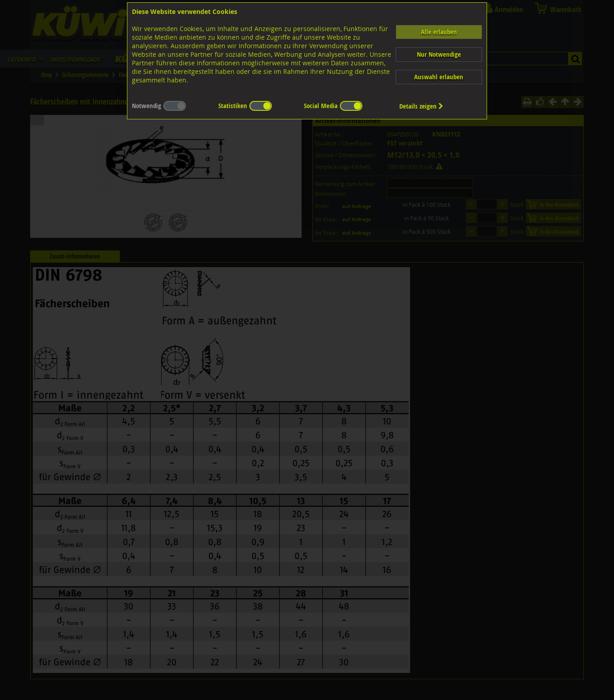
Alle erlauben (439, 32)
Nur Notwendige (439, 54)
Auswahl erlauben (439, 77)
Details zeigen (421, 106)
